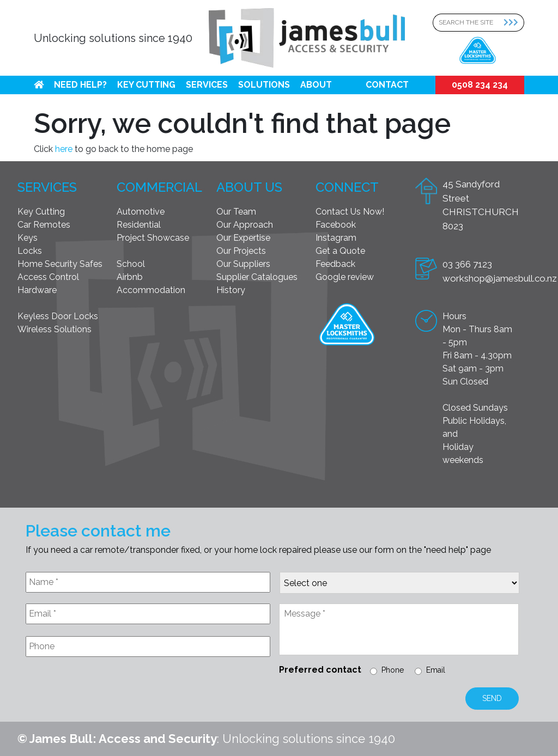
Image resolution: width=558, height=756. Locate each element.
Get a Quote (340, 251)
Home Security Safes (60, 264)
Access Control (48, 277)
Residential (139, 225)
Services (207, 85)
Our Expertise (243, 238)
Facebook (336, 225)
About (316, 85)
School (131, 264)
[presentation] (108, 692)
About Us (249, 187)
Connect (347, 187)
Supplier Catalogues (257, 277)
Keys (28, 238)
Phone (393, 670)
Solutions (264, 85)
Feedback (335, 264)
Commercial (159, 187)
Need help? (80, 85)
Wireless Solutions (54, 329)
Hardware (37, 290)
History (231, 290)
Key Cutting (146, 85)
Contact (387, 85)
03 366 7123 (467, 264)
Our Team (236, 212)
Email (436, 670)
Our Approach (245, 225)
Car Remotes (44, 225)
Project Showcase (153, 238)
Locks (30, 251)
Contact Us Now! (350, 212)
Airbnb (130, 277)
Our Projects (241, 251)
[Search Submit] (514, 23)
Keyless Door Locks (58, 316)
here (64, 149)
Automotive (141, 212)
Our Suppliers (243, 264)
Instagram (336, 238)
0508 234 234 (480, 85)
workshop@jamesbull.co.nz (500, 278)
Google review (345, 277)
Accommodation (151, 290)
